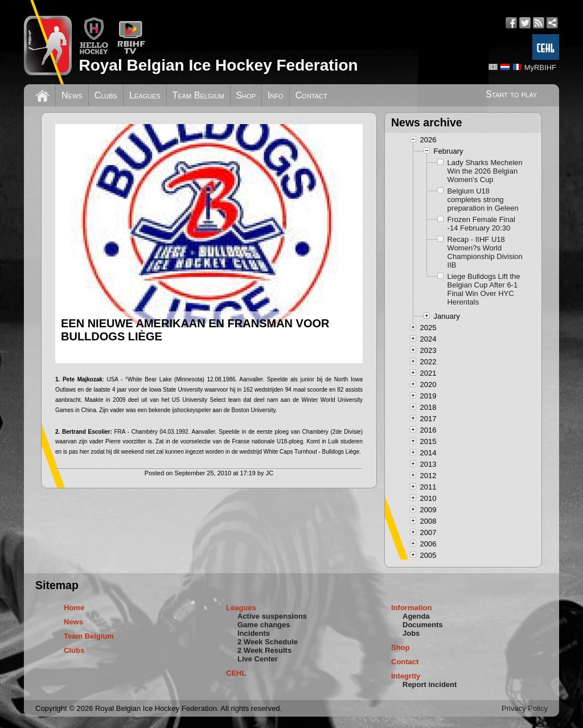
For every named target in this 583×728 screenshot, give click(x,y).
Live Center (258, 659)
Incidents (254, 633)
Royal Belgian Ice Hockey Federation (218, 65)
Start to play (511, 94)
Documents (423, 625)
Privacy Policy (525, 708)
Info (276, 95)
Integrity (406, 676)
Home (74, 608)
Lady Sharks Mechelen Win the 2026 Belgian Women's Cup (485, 171)
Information (412, 608)
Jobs (411, 633)
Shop (246, 95)
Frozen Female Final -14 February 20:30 (481, 224)
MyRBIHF (540, 67)
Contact (311, 95)
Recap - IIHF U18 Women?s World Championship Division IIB (485, 252)
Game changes (264, 625)
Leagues (145, 95)
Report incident (430, 684)
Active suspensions (272, 616)
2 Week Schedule (268, 642)
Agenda (416, 616)
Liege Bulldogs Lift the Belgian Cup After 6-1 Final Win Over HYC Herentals (484, 289)
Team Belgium (198, 95)
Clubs (106, 95)
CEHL (236, 673)
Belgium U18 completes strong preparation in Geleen (483, 200)
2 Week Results (264, 650)
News (72, 95)
